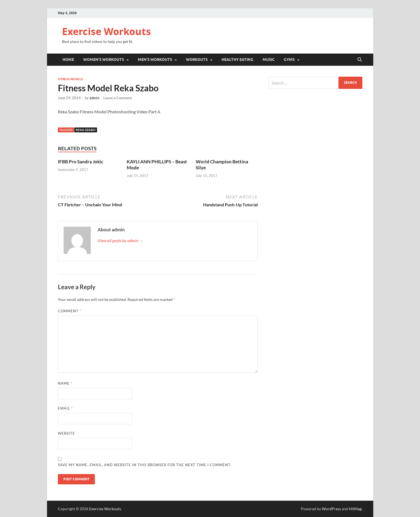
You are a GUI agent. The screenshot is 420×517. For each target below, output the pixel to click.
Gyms (289, 60)
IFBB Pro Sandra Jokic (81, 162)
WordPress (331, 509)
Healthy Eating (237, 60)
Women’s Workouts (104, 60)
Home (68, 60)
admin (94, 98)
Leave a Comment (118, 98)
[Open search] (360, 60)
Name (65, 383)
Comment (70, 311)
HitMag (355, 509)
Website (66, 433)
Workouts (197, 60)
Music (269, 60)
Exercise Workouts (106, 31)
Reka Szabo (86, 130)
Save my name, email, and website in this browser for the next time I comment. (145, 465)
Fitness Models (70, 79)
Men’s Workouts (155, 60)
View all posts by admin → (121, 240)
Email (65, 408)
